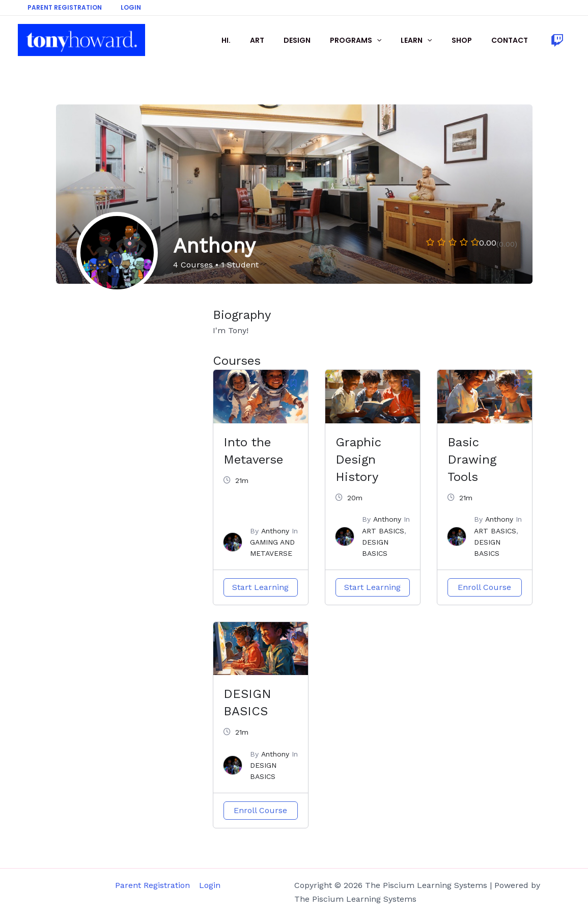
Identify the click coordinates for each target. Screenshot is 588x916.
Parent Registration (61, 7)
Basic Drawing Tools (472, 460)
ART (285, 40)
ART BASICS (383, 531)
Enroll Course (484, 587)
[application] (395, 40)
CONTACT (512, 40)
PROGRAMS (373, 40)
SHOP (469, 40)
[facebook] (559, 41)
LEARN (429, 40)
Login (121, 7)
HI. (259, 40)
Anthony (275, 531)
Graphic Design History (358, 460)
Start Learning (260, 587)
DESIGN (320, 40)
